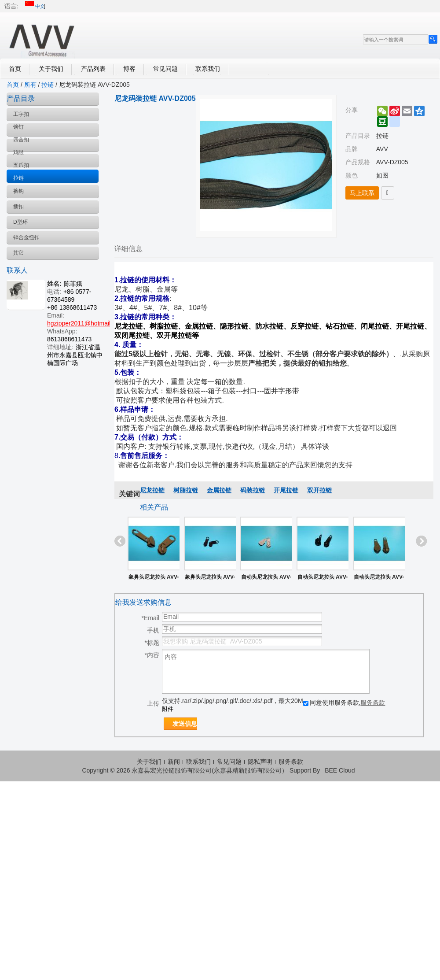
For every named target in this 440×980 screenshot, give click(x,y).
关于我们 (51, 69)
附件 (168, 709)
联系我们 (208, 69)
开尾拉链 (286, 490)
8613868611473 (69, 339)
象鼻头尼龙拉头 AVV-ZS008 (210, 579)
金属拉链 (219, 490)
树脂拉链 (186, 490)
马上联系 (362, 193)
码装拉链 (253, 490)
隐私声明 (260, 762)
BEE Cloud (340, 770)
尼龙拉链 (152, 490)
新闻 (174, 762)
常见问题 (165, 69)
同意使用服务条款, (344, 703)
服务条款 (373, 703)
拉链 (48, 85)
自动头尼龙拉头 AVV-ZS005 (379, 579)
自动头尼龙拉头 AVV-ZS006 (323, 579)
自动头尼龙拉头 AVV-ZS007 (266, 579)
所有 (30, 85)
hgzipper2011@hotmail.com (86, 323)
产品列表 (93, 69)
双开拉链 (319, 490)
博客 (129, 69)
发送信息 (185, 724)
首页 (15, 69)
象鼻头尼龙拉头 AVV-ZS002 (154, 579)
